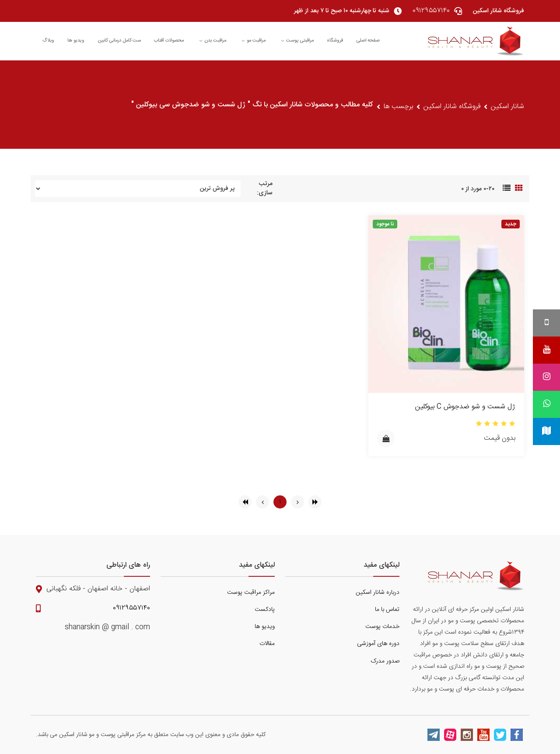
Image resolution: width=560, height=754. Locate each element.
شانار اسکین (507, 107)
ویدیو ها (76, 41)
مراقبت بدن (213, 41)
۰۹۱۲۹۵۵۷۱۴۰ (131, 608)
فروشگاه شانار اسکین (452, 107)
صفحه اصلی (368, 41)
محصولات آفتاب (169, 41)
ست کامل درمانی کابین (119, 41)
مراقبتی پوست (297, 41)
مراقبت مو (254, 41)
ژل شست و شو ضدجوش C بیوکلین (465, 407)
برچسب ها (398, 107)
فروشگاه (335, 41)
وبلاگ (48, 41)
